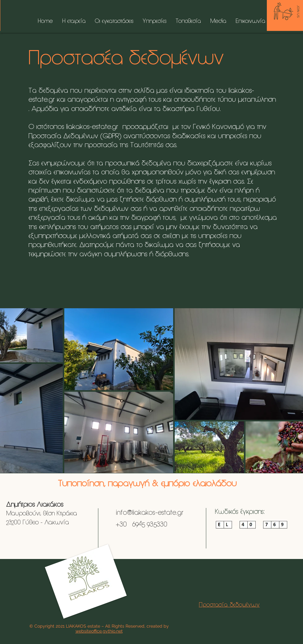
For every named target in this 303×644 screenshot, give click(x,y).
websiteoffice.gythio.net (99, 631)
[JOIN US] (298, 11)
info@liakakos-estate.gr (149, 513)
